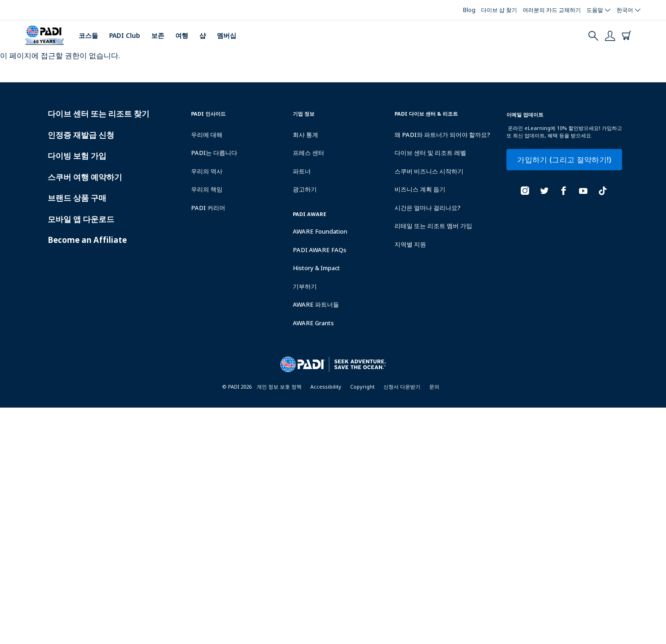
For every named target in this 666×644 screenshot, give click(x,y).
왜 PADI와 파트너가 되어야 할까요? (442, 135)
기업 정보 (304, 114)
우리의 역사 (207, 171)
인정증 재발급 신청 (81, 135)
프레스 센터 (308, 153)
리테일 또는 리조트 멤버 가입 (433, 226)
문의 (434, 387)
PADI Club (125, 35)
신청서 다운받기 (402, 387)
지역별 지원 (410, 244)
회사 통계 (305, 135)
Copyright (362, 387)
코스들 (88, 35)
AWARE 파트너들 (316, 304)
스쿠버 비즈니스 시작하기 (429, 171)
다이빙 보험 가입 (77, 156)
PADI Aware (309, 214)
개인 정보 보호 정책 (279, 387)
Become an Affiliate (87, 240)
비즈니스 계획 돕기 (420, 189)
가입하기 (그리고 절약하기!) (564, 160)
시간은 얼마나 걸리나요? (428, 208)
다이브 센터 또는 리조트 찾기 (99, 114)
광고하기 (305, 189)
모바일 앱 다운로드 (81, 219)
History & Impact (316, 268)
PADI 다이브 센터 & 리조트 (426, 114)
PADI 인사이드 (208, 114)
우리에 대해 (207, 135)
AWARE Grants (313, 323)
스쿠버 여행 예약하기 (85, 177)
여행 (182, 35)
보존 (158, 35)
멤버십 (227, 35)
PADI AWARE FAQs (320, 250)
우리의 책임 (207, 189)
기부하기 (305, 286)
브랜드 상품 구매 (77, 198)
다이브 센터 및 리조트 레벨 (430, 153)
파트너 (302, 171)
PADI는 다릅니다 (214, 153)
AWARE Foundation (320, 231)
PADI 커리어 (208, 208)
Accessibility (326, 387)
